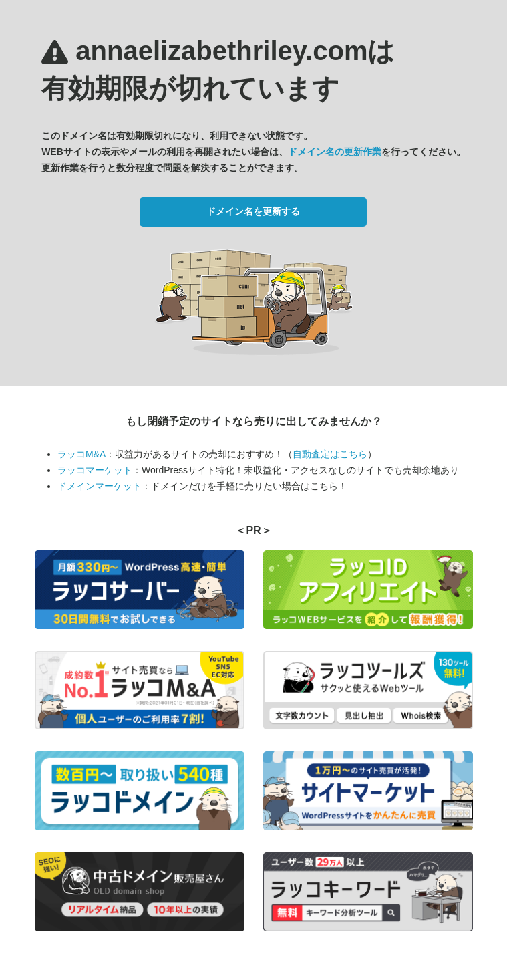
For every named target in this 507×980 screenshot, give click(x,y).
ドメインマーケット (100, 486)
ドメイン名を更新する (253, 211)
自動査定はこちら (330, 454)
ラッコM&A (81, 454)
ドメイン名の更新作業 (335, 152)
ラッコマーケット (95, 470)
